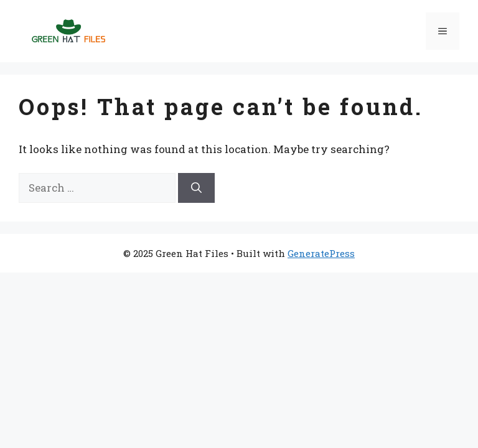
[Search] (196, 188)
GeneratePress (321, 253)
